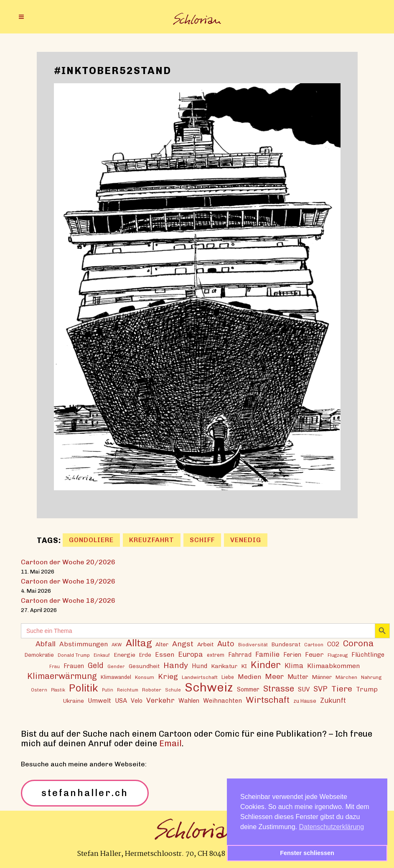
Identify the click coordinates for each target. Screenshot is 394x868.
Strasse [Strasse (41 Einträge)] (279, 689)
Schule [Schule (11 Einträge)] (173, 690)
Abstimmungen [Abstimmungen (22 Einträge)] (84, 644)
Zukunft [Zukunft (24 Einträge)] (333, 700)
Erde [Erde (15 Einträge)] (145, 655)
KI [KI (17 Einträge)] (244, 666)
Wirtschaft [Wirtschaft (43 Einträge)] (268, 700)
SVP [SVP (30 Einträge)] (320, 689)
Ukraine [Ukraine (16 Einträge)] (74, 701)
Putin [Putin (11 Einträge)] (108, 690)
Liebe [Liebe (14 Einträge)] (228, 677)
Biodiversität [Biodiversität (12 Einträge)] (253, 645)
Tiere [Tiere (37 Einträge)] (342, 689)
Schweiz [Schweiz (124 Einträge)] (209, 687)
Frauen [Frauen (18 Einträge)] (74, 666)
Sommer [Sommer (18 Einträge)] (248, 690)
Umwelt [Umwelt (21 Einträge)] (99, 701)
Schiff (202, 540)
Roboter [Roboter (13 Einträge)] (152, 690)
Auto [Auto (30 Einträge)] (226, 644)
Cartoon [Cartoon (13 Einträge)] (314, 645)
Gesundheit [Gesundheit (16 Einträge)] (144, 666)
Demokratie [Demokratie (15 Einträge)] (39, 655)
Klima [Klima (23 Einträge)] (294, 666)
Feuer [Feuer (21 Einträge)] (314, 655)
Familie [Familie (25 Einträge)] (267, 654)
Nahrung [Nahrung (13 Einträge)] (371, 677)
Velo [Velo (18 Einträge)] (137, 701)
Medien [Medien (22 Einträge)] (249, 677)
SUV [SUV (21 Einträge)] (304, 689)
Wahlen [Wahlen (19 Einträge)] (189, 701)
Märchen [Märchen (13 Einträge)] (346, 677)
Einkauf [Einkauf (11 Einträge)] (102, 655)
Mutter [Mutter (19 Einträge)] (298, 677)
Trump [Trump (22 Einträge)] (367, 689)
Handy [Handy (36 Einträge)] (176, 665)
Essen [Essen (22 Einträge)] (165, 654)
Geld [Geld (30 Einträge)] (96, 666)
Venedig (246, 540)
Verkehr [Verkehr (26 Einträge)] (160, 700)
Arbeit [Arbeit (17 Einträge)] (205, 644)
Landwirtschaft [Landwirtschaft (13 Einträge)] (200, 677)
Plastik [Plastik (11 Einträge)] (58, 690)
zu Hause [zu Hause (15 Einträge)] (305, 701)
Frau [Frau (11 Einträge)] (55, 667)
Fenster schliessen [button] (307, 853)
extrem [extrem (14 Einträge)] (216, 655)
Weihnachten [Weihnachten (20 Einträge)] (222, 701)
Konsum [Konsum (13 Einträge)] (145, 677)
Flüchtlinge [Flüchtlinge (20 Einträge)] (368, 655)
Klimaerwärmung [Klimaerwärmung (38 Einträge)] (62, 676)
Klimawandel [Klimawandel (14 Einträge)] (116, 677)
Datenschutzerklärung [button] (332, 827)
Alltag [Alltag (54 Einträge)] (139, 643)
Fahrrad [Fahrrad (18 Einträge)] (240, 655)
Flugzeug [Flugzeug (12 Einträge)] (338, 655)
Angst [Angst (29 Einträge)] (183, 644)
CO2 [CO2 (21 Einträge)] (333, 644)
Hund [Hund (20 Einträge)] (200, 666)
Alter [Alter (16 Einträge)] (162, 644)
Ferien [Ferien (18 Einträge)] (292, 655)
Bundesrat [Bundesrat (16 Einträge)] (286, 644)
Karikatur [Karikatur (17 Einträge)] (224, 666)
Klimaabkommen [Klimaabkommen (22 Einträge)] (333, 666)
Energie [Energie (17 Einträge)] (125, 655)
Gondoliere (91, 540)
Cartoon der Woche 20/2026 (68, 562)
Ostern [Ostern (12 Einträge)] (39, 690)
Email (170, 743)
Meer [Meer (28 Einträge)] (274, 676)
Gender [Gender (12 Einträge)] (116, 666)
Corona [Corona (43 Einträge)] (358, 643)
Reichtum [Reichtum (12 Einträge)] (128, 690)
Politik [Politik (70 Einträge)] (84, 688)
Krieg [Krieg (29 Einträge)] (168, 676)
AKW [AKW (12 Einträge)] (117, 645)
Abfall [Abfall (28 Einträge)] (46, 644)
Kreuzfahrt (152, 540)
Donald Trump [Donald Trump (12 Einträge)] (74, 655)
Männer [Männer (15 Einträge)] (322, 677)
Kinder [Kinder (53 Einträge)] (266, 665)
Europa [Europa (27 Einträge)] (191, 654)
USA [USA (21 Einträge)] (121, 701)
